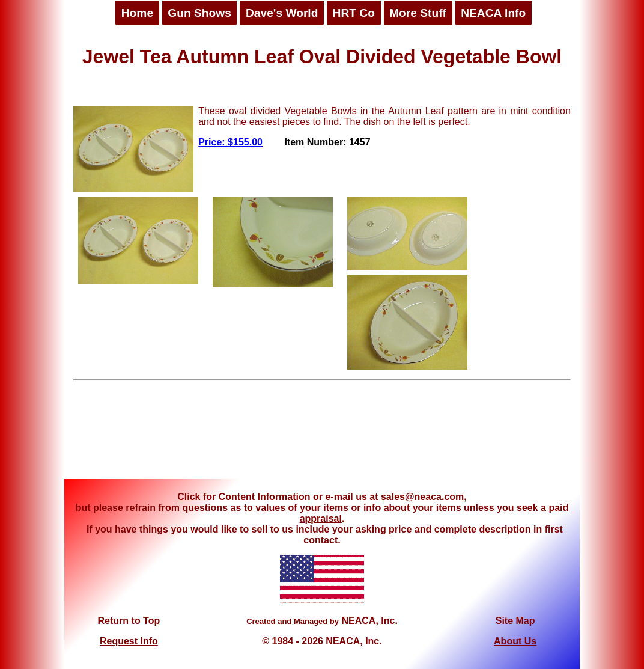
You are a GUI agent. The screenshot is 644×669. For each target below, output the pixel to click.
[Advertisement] (322, 434)
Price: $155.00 (230, 142)
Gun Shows (199, 13)
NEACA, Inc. (369, 621)
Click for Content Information (244, 497)
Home (137, 13)
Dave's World (282, 13)
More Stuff (418, 13)
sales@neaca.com (422, 497)
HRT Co (354, 13)
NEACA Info (493, 13)
